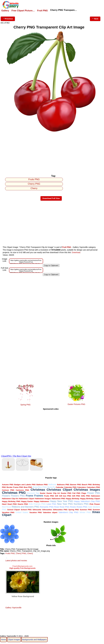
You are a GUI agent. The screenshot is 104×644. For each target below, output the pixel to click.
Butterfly (51, 487)
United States (22, 512)
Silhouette (37, 510)
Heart (4, 504)
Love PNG (51, 504)
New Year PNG (65, 504)
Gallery (5, 11)
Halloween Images (43, 499)
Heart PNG (12, 504)
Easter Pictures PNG (76, 404)
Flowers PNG (18, 496)
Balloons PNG (63, 485)
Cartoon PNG (8, 490)
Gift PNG (76, 496)
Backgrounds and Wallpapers (34, 640)
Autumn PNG (8, 485)
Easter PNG (66, 493)
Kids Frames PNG (37, 504)
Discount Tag (33, 493)
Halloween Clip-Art (10, 499)
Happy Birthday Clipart (90, 499)
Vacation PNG (36, 512)
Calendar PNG (70, 487)
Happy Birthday (73, 499)
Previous (8, 19)
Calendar (60, 487)
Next (95, 19)
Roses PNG (82, 507)
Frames (39, 496)
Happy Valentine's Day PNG (87, 501)
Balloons (52, 484)
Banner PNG (76, 485)
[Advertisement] (51, 153)
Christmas (38, 490)
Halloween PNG (58, 499)
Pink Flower (95, 504)
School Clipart (14, 510)
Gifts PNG (85, 496)
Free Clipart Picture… (23, 11)
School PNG (26, 510)
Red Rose (6, 507)
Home (3, 640)
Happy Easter (27, 501)
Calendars (82, 487)
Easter (43, 493)
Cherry (34, 188)
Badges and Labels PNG (25, 485)
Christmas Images (87, 490)
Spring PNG (26, 405)
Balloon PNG (42, 485)
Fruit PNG (43, 11)
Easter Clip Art (53, 493)
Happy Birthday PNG (11, 501)
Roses (73, 507)
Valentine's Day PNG (69, 512)
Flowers (6, 496)
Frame (29, 496)
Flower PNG (94, 493)
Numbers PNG (81, 504)
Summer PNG (86, 510)
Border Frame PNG (15, 487)
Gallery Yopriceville (13, 608)
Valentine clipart (50, 512)
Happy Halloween (41, 501)
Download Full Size (51, 198)
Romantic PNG (47, 507)
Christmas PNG (14, 493)
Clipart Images (14, 640)
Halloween (95, 496)
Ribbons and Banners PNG (26, 507)
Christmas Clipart (59, 490)
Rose (57, 507)
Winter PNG (85, 512)
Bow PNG (28, 487)
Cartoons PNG (22, 490)
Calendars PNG (93, 487)
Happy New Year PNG (61, 501)
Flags (84, 493)
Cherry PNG (34, 184)
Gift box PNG (65, 496)
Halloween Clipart (27, 499)
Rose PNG (64, 507)
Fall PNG (76, 493)
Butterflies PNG (40, 487)
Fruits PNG (34, 179)
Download (76, 252)
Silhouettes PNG (60, 510)
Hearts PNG (23, 504)
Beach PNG (87, 485)
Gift (57, 496)
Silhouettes (47, 510)
